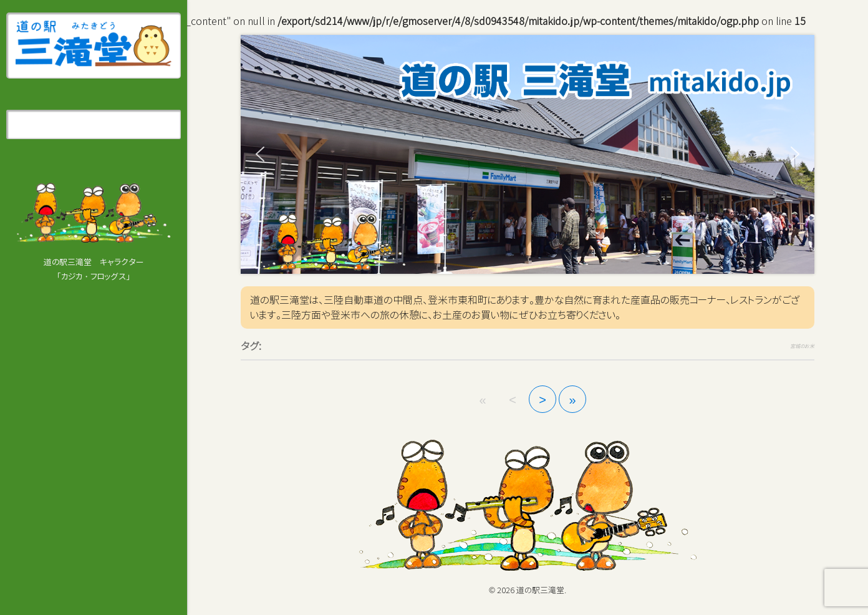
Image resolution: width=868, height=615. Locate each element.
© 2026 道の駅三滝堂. (528, 590)
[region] (527, 154)
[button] (260, 154)
